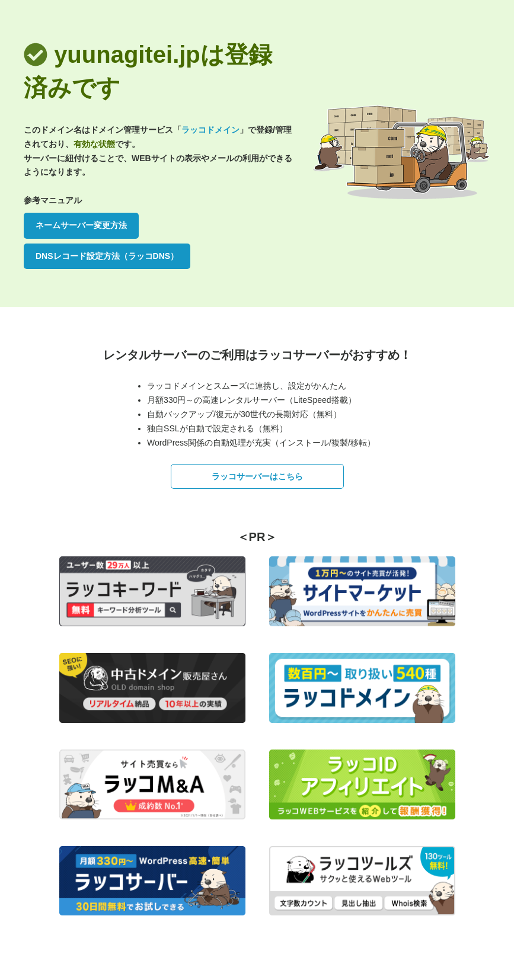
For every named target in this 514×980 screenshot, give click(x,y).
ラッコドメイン (210, 130)
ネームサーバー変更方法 (81, 225)
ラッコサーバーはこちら (257, 476)
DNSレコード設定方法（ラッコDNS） (107, 256)
